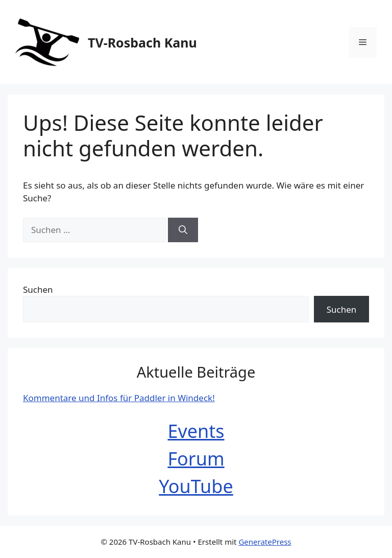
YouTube (196, 486)
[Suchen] (183, 230)
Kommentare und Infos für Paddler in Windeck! (119, 398)
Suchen (38, 289)
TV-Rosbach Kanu (142, 42)
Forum (196, 459)
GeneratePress (265, 542)
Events (196, 431)
